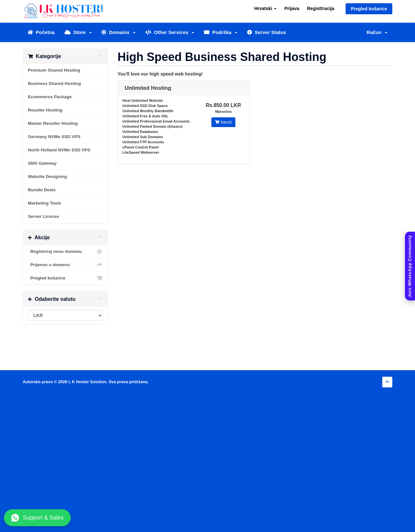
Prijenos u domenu (65, 265)
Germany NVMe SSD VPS (54, 137)
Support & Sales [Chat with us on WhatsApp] (37, 518)
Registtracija (321, 8)
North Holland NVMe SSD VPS (59, 150)
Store (78, 32)
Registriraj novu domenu (65, 252)
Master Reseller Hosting (53, 123)
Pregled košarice (369, 9)
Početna (41, 32)
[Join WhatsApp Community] (410, 266)
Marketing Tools (45, 203)
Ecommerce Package (50, 97)
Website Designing (47, 177)
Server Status (267, 32)
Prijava (292, 8)
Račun (377, 32)
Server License (43, 216)
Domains (119, 32)
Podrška (221, 32)
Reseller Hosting (45, 110)
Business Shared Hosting (54, 83)
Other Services (170, 32)
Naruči (223, 122)
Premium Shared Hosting (54, 70)
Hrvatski (265, 8)
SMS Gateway (42, 163)
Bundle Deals (42, 190)
